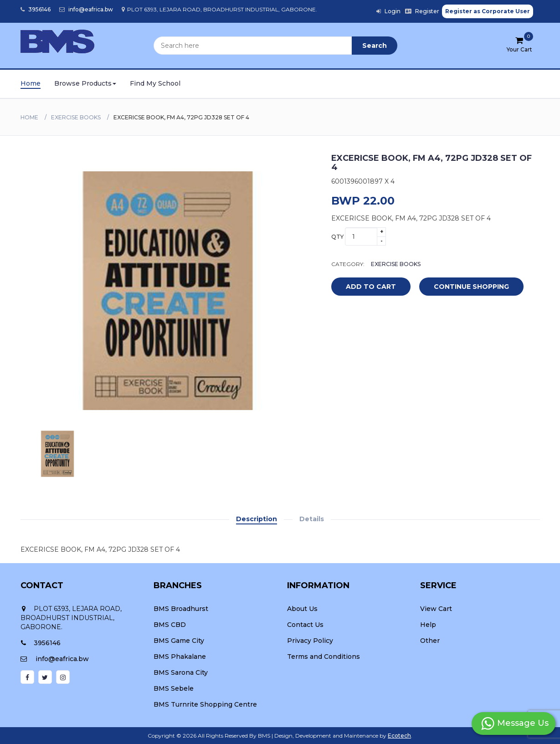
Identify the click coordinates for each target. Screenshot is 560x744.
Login (388, 11)
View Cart (436, 609)
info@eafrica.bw (86, 9)
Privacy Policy (310, 641)
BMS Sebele (174, 688)
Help (428, 625)
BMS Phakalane (180, 657)
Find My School (155, 83)
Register (422, 11)
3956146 (36, 9)
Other (430, 641)
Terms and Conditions (324, 657)
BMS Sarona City (181, 672)
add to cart (364, 287)
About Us (302, 609)
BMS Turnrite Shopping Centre (205, 704)
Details (312, 519)
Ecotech (399, 736)
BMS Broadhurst (181, 609)
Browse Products (85, 83)
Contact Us (305, 625)
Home (31, 83)
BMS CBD (170, 625)
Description (257, 519)
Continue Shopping (471, 287)
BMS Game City (179, 641)
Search (375, 46)
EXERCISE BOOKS (76, 117)
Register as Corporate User (488, 11)
